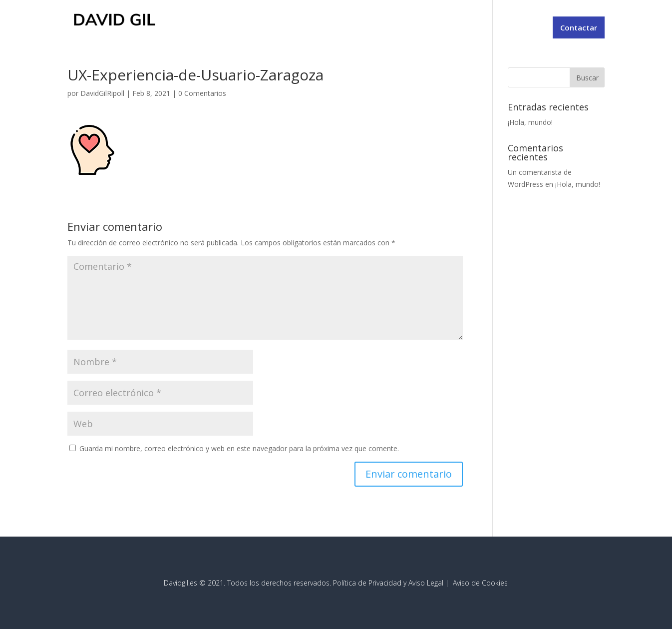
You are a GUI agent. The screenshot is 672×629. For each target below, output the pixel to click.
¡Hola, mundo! (530, 122)
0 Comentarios (202, 93)
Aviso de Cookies (480, 583)
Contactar (579, 27)
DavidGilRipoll (102, 93)
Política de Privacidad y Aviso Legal (388, 583)
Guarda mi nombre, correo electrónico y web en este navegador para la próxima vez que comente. (239, 448)
